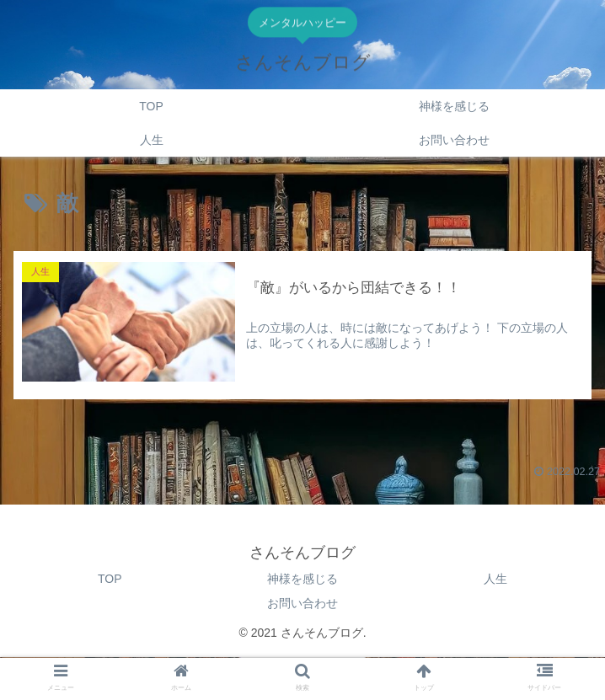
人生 (495, 579)
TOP (110, 579)
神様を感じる (302, 579)
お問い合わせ (302, 603)
